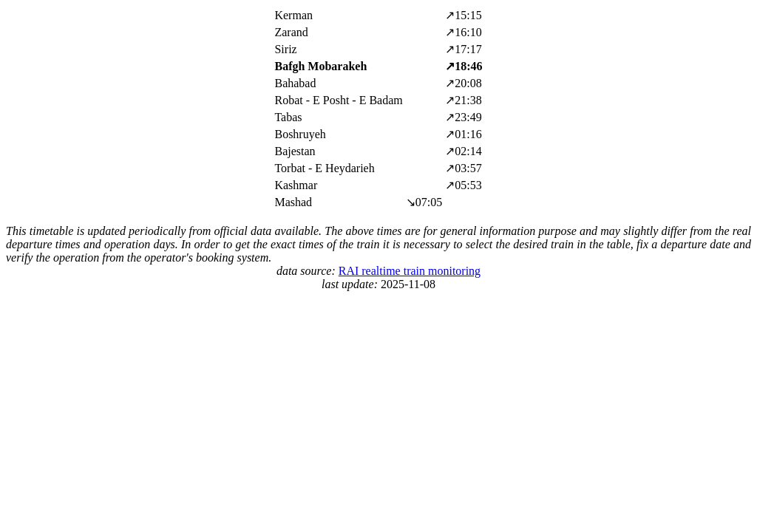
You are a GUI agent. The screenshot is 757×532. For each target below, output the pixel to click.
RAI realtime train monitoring (410, 271)
